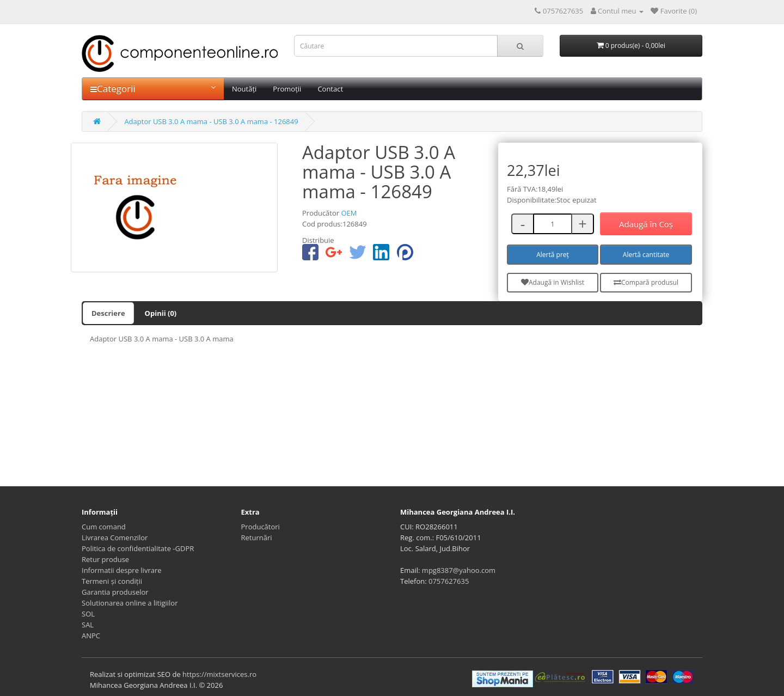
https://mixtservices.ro (219, 674)
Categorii (153, 88)
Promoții (287, 89)
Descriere (108, 313)
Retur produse (105, 559)
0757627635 (449, 581)
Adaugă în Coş (646, 224)
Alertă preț (553, 255)
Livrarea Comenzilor (115, 538)
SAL (88, 625)
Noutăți (244, 89)
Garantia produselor (115, 592)
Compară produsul (646, 282)
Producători (261, 527)
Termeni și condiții (112, 581)
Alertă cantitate (646, 255)
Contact (330, 89)
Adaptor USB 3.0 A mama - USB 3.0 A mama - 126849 (211, 121)
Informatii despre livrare (122, 570)
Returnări (257, 538)
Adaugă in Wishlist (553, 282)
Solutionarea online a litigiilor (130, 603)
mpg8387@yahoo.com (459, 570)
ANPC (91, 636)
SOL (88, 614)
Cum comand (104, 527)
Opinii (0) (161, 313)
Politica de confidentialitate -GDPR (138, 548)
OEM (349, 213)
